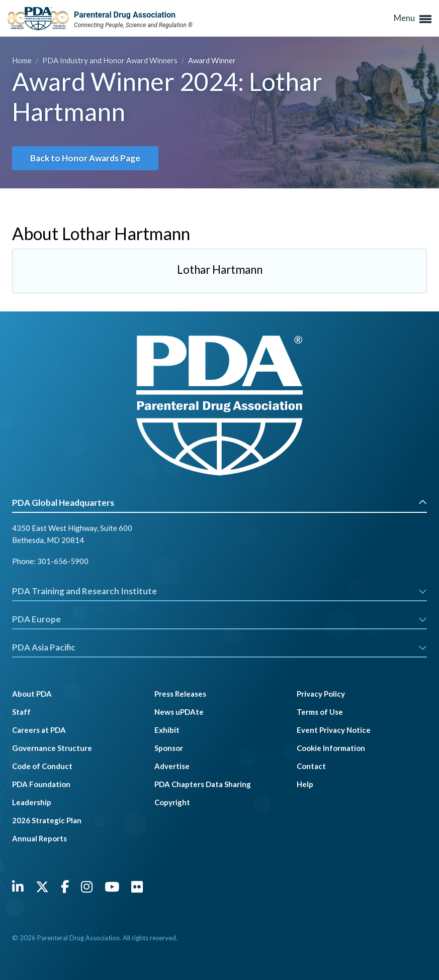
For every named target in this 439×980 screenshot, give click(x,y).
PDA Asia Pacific (219, 647)
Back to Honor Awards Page (85, 158)
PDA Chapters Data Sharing (203, 784)
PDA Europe (219, 619)
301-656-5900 (63, 561)
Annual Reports (39, 838)
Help (305, 784)
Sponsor (169, 748)
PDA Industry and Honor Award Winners (111, 60)
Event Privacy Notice (334, 730)
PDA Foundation (41, 784)
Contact (311, 766)
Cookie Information (331, 748)
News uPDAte (179, 712)
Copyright (172, 802)
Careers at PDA (39, 730)
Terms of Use (320, 712)
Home (23, 60)
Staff (21, 712)
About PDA (32, 694)
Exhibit (167, 730)
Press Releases (180, 694)
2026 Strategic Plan (47, 820)
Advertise (172, 766)
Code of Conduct (42, 766)
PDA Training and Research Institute (219, 591)
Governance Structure (52, 748)
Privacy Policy (321, 694)
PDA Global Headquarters (219, 503)
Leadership (32, 802)
